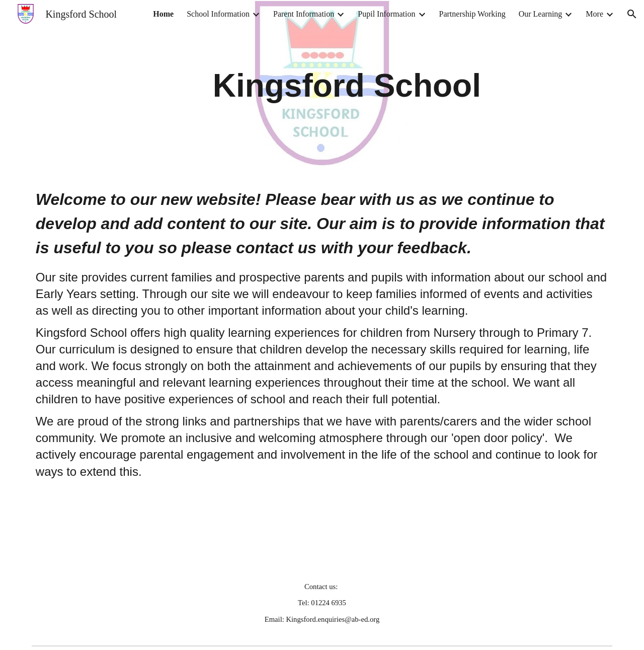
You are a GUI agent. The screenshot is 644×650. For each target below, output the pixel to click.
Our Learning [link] (541, 14)
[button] (632, 14)
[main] (347, 86)
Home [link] (163, 14)
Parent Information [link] (304, 14)
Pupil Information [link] (386, 14)
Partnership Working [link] (472, 14)
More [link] (594, 14)
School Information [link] (218, 14)
